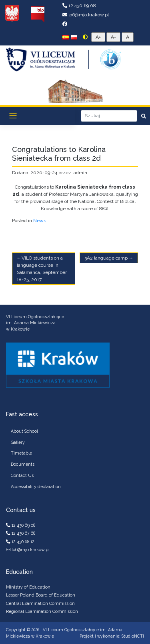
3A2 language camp (106, 258)
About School (24, 431)
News (40, 221)
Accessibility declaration (36, 486)
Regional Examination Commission (42, 611)
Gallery (18, 442)
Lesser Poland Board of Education (41, 595)
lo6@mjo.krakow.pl (86, 15)
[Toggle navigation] (13, 116)
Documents (23, 464)
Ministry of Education (28, 587)
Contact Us (22, 475)
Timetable (21, 453)
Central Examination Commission (40, 603)
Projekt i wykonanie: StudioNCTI (112, 636)
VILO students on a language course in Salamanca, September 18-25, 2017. (42, 269)
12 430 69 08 (79, 6)
